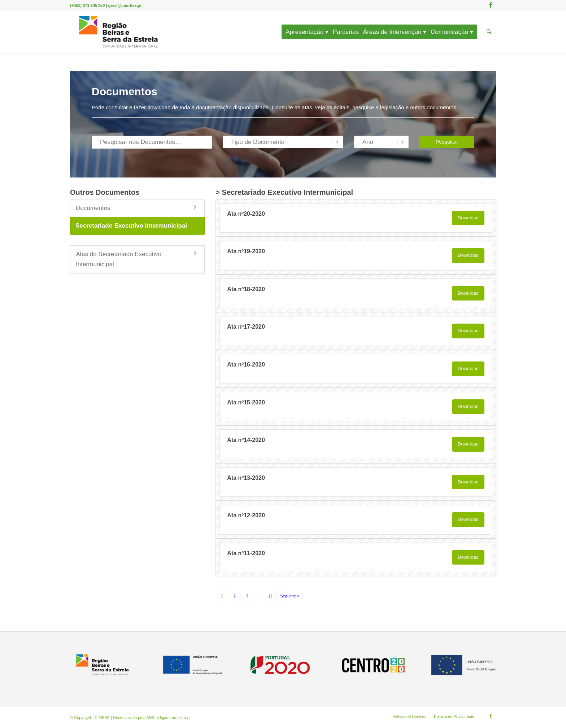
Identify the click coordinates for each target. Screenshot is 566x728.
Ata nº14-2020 (246, 440)
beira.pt (184, 718)
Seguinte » (290, 596)
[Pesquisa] (489, 32)
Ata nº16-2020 (246, 365)
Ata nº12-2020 (246, 515)
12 (270, 596)
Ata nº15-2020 (246, 402)
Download (468, 218)
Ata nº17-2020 (246, 327)
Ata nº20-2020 (246, 214)
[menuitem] (309, 32)
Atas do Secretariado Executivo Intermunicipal (119, 259)
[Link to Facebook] (491, 5)
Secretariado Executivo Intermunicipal (131, 226)
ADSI (151, 718)
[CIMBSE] (118, 32)
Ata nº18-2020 (246, 289)
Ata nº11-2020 (246, 553)
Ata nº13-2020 (246, 478)
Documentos (93, 208)
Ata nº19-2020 (246, 251)
